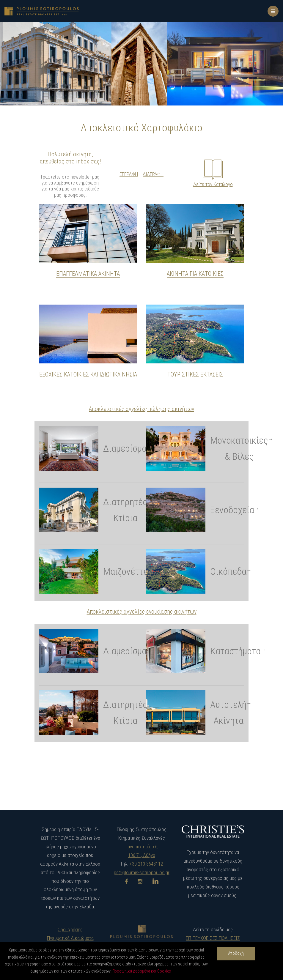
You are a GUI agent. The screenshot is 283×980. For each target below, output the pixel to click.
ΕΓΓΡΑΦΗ (129, 174)
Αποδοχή (236, 953)
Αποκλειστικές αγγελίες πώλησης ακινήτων (141, 409)
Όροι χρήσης (70, 929)
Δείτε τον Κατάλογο (213, 184)
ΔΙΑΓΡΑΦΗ (153, 174)
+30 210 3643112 (146, 864)
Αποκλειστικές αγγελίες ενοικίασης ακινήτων (142, 612)
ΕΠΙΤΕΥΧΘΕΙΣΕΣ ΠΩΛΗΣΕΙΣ (213, 938)
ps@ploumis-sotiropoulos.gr (142, 872)
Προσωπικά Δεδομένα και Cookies (142, 971)
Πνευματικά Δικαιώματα (70, 938)
